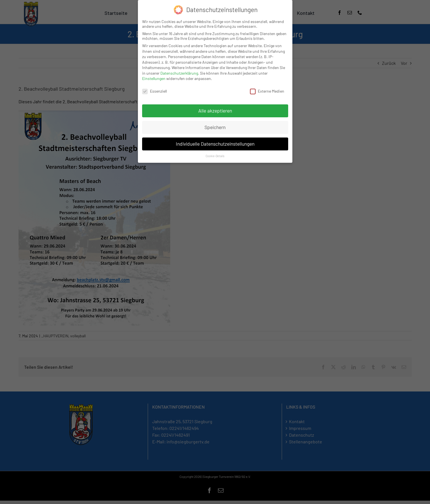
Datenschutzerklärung (179, 73)
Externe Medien (267, 91)
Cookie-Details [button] (215, 156)
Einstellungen (154, 78)
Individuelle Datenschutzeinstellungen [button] (215, 143)
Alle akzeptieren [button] (215, 110)
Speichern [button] (215, 127)
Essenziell (154, 91)
